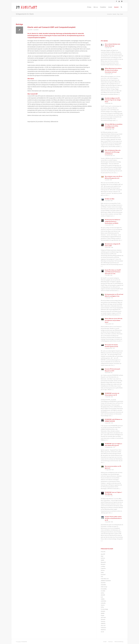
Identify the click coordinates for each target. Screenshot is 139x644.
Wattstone (103, 630)
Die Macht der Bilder (110, 199)
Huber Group (104, 587)
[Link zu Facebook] (116, 1)
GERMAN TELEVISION (106, 581)
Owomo (103, 605)
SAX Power (103, 617)
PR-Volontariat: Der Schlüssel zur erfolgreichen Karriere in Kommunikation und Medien (113, 221)
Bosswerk (103, 564)
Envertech (103, 574)
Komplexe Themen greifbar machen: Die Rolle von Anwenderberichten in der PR (113, 518)
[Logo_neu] (27, 7)
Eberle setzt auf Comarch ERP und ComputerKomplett (51, 27)
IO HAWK (103, 591)
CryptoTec (103, 568)
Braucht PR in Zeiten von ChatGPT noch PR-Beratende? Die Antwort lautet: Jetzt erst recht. (113, 272)
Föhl (102, 577)
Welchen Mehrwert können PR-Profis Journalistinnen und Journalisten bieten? (114, 320)
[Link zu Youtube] (119, 1)
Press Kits (103, 552)
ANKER (102, 560)
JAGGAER (103, 595)
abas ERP (103, 554)
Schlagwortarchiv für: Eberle (25, 14)
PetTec (102, 607)
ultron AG (103, 626)
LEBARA (103, 599)
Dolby (102, 572)
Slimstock (103, 619)
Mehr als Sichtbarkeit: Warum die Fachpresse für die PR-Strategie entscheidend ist (113, 152)
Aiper (102, 556)
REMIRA (103, 613)
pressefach (36, 30)
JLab (102, 597)
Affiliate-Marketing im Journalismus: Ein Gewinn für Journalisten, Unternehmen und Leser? (113, 70)
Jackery (103, 593)
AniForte (103, 558)
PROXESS (103, 611)
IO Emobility (104, 589)
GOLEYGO (103, 583)
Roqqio (103, 615)
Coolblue (103, 566)
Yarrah (102, 632)
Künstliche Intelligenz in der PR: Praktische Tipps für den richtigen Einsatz (113, 100)
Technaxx (103, 621)
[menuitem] (89, 7)
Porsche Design (104, 609)
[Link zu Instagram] (122, 1)
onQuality (103, 603)
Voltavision (103, 628)
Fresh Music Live (105, 579)
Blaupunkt (103, 562)
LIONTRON (103, 601)
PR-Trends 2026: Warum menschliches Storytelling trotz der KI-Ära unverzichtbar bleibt (114, 126)
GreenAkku (103, 585)
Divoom (103, 570)
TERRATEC (103, 623)
